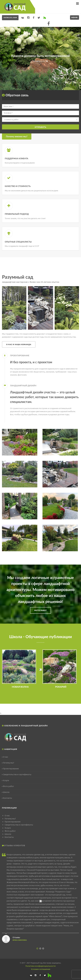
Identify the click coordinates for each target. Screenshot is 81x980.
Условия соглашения (41, 969)
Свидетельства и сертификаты (17, 774)
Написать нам (10, 18)
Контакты (7, 798)
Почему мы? (8, 763)
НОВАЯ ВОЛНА (20, 687)
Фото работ (40, 610)
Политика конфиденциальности (40, 966)
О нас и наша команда (19, 344)
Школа (6, 792)
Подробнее (41, 61)
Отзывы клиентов (14, 845)
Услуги (5, 780)
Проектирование (10, 769)
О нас (5, 757)
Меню (75, 17)
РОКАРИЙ (61, 687)
